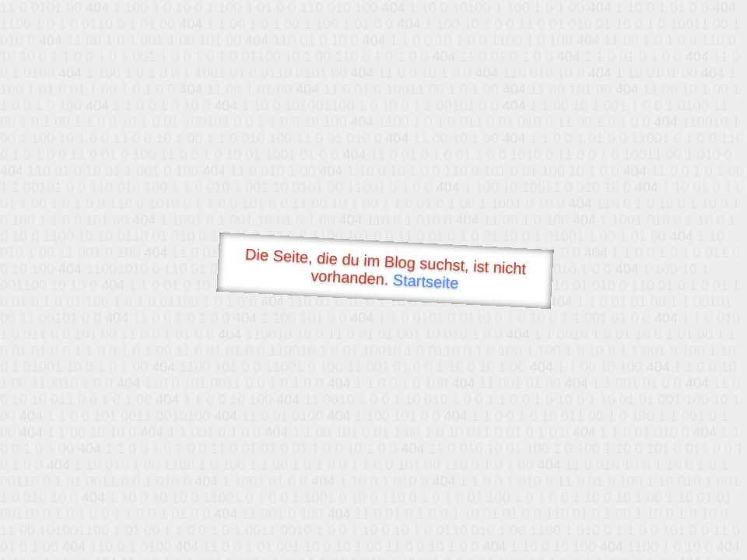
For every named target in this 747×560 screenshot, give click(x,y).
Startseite (426, 282)
